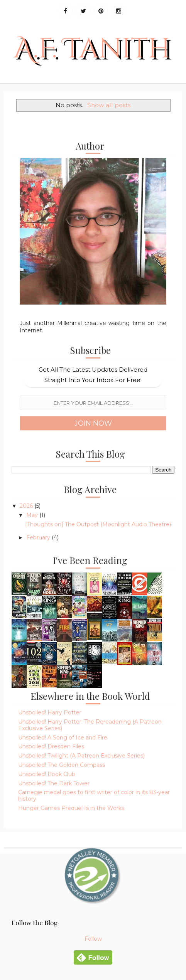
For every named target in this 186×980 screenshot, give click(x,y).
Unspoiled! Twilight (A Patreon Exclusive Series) (81, 756)
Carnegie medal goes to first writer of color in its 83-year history (94, 796)
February (39, 537)
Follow (93, 939)
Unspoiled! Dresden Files (51, 746)
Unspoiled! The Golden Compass (62, 765)
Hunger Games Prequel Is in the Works (71, 808)
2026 (27, 506)
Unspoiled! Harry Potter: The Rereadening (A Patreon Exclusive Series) (90, 725)
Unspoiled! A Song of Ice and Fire (63, 738)
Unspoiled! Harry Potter (50, 712)
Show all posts (109, 105)
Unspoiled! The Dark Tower (54, 783)
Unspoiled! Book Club (47, 774)
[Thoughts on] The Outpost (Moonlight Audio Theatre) (98, 524)
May (33, 515)
